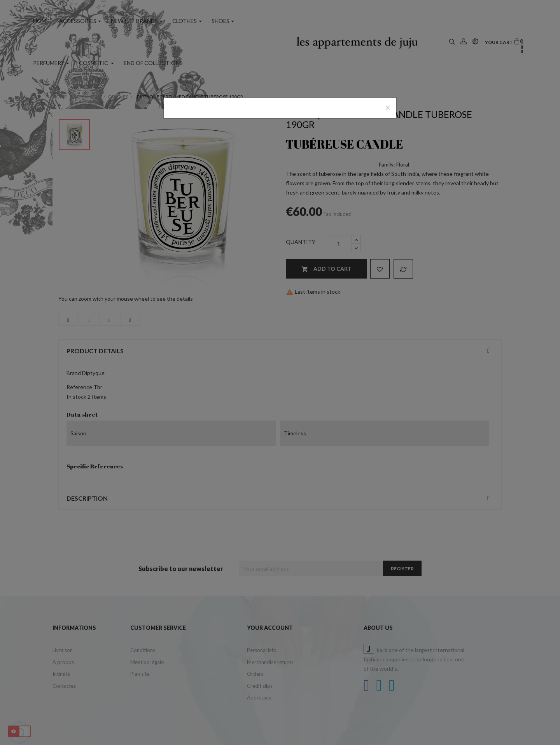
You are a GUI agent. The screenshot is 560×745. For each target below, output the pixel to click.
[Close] (388, 107)
